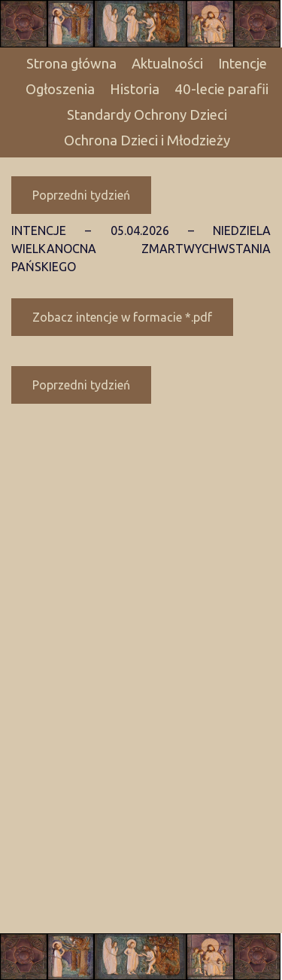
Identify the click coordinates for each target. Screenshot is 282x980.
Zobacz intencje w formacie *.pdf (122, 317)
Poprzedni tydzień (81, 195)
